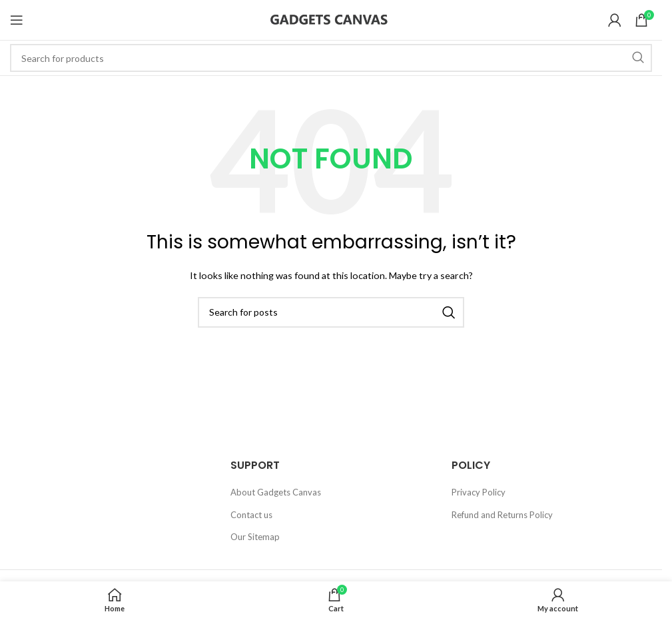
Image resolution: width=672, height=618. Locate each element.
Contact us (251, 515)
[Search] (331, 58)
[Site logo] (331, 19)
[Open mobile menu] (17, 20)
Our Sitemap (255, 537)
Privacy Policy (479, 492)
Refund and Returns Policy (502, 515)
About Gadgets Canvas (276, 492)
